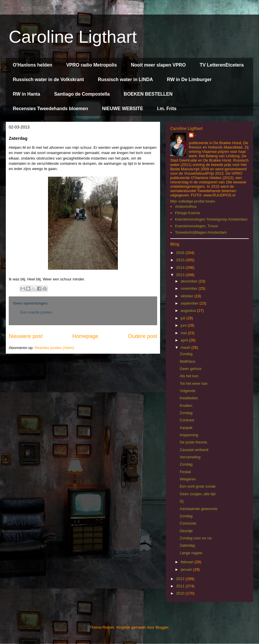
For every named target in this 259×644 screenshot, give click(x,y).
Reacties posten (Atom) (54, 348)
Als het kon (189, 376)
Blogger (162, 627)
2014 (181, 268)
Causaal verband (194, 450)
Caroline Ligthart (73, 37)
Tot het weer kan (193, 383)
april (185, 340)
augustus (189, 311)
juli (184, 318)
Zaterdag (187, 545)
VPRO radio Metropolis (91, 65)
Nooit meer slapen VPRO (158, 65)
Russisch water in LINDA (125, 79)
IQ (182, 501)
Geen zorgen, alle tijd (197, 494)
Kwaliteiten (189, 398)
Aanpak (186, 428)
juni (184, 325)
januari (187, 569)
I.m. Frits (167, 109)
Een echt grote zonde (198, 486)
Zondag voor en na (195, 538)
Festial (185, 472)
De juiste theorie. (194, 442)
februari (188, 562)
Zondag (186, 354)
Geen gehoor (191, 369)
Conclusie (188, 523)
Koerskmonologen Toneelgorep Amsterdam (211, 219)
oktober (188, 296)
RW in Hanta (26, 94)
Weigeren (188, 479)
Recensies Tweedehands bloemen (50, 109)
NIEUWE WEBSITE (122, 109)
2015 (181, 260)
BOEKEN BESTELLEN (148, 94)
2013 (181, 275)
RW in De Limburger (189, 79)
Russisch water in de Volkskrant (48, 79)
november (190, 288)
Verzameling (190, 457)
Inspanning (189, 435)
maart (186, 347)
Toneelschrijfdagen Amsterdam (201, 232)
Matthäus (187, 361)
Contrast (187, 420)
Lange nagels (191, 553)
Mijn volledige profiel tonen (193, 201)
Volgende (187, 391)
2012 (181, 579)
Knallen (186, 406)
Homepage (85, 336)
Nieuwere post (26, 336)
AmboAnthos (186, 206)
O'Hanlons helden (32, 65)
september (190, 303)
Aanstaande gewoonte (198, 509)
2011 (181, 586)
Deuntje (186, 531)
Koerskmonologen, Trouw (196, 226)
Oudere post (143, 336)
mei (184, 333)
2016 (181, 253)
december (190, 281)
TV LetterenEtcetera (222, 65)
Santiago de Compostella (82, 94)
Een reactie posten (36, 312)
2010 (181, 593)
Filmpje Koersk (187, 213)
